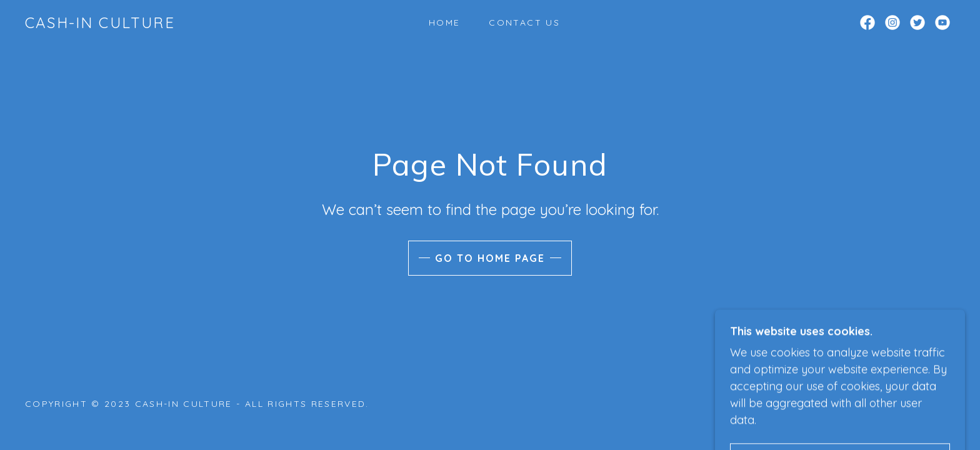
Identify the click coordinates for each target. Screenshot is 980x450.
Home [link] (444, 22)
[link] (100, 24)
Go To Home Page (490, 258)
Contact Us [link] (524, 22)
